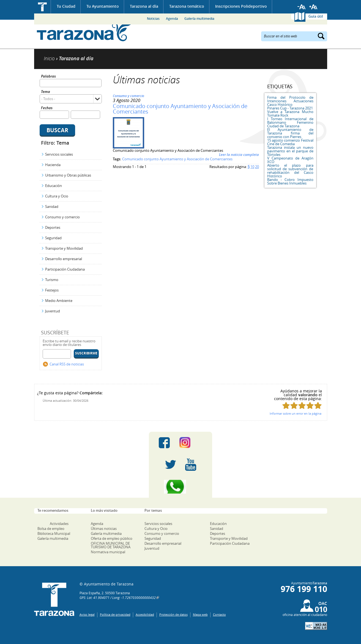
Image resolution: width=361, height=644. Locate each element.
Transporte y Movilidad (64, 248)
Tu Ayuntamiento (103, 6)
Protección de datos (173, 614)
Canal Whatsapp (180, 487)
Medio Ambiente (59, 301)
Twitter (171, 465)
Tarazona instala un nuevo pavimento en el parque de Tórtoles (290, 151)
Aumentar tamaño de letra (313, 7)
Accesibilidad (145, 614)
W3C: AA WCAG (316, 626)
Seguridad (53, 238)
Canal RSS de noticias (67, 364)
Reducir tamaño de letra (302, 7)
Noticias (153, 19)
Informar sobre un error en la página (296, 413)
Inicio (43, 7)
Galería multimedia (199, 19)
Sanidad (52, 207)
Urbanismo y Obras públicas (68, 175)
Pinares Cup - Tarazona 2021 (290, 108)
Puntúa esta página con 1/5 (286, 405)
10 (252, 167)
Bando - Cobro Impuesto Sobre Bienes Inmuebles (290, 181)
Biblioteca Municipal (54, 533)
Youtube (191, 465)
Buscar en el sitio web (281, 36)
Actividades (59, 524)
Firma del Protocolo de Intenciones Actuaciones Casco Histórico (290, 101)
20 (257, 167)
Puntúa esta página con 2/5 (294, 405)
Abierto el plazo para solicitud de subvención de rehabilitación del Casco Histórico (290, 171)
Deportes (53, 227)
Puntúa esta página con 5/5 (318, 405)
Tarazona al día (144, 6)
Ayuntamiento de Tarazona (84, 32)
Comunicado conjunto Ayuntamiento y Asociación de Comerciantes (180, 109)
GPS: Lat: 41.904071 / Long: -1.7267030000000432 (118, 598)
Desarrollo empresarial (64, 259)
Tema (46, 92)
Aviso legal (87, 614)
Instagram (191, 443)
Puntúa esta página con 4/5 (310, 405)
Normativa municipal (108, 552)
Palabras (48, 77)
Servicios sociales (59, 154)
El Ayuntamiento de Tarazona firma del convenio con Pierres (290, 133)
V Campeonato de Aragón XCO (290, 160)
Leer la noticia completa (239, 155)
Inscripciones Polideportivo (241, 6)
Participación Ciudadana (65, 269)
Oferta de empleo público (112, 538)
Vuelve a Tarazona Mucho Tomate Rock (290, 113)
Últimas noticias (104, 529)
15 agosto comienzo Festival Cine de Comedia (290, 142)
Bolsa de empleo (51, 529)
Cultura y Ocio (57, 196)
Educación (54, 186)
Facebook (164, 443)
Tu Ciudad (66, 6)
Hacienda (53, 165)
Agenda (172, 19)
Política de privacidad (115, 614)
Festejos (52, 290)
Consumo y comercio (62, 217)
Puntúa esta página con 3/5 (302, 405)
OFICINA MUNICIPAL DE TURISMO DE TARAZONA (111, 545)
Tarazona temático (187, 6)
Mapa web (200, 614)
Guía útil (316, 16)
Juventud (53, 311)
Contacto (219, 614)
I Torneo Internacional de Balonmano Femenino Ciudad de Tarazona (290, 122)
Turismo (52, 280)
